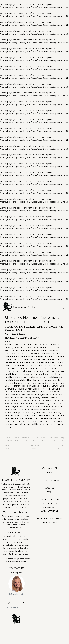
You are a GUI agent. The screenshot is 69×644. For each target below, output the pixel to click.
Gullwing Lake (50, 371)
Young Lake (59, 424)
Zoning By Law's (50, 523)
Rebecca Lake (39, 401)
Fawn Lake (9, 365)
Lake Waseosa (55, 421)
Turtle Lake (21, 421)
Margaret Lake (57, 383)
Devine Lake (10, 362)
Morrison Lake (31, 389)
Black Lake (31, 348)
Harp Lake (38, 374)
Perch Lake (23, 398)
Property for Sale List (50, 480)
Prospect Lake (25, 401)
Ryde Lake (51, 404)
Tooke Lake (43, 418)
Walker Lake (43, 421)
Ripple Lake (19, 404)
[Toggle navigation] (62, 307)
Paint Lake (25, 395)
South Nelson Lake (48, 409)
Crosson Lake (34, 359)
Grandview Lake (12, 371)
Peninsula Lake (11, 398)
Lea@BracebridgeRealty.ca (17, 603)
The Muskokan (50, 507)
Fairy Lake (59, 362)
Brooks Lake (10, 351)
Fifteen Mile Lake (22, 365)
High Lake (39, 377)
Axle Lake (19, 345)
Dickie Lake (21, 362)
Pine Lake (44, 398)
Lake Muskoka (44, 389)
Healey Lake (49, 374)
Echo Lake (50, 362)
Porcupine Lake (11, 401)
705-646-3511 (17, 598)
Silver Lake (25, 407)
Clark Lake (9, 356)
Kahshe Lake (10, 427)
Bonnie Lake (42, 348)
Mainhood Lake (43, 383)
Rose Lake (29, 404)
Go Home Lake (35, 368)
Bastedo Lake (39, 345)
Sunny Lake (14, 415)
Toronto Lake (54, 418)
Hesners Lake (29, 377)
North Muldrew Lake (26, 392)
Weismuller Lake (12, 424)
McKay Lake (20, 386)
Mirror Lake (9, 389)
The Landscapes (50, 503)
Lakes (50, 473)
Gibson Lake (10, 368)
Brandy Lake (53, 348)
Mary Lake (9, 386)
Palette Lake (36, 395)
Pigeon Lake (34, 398)
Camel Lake (53, 351)
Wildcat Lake (25, 424)
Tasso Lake (54, 415)
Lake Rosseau (40, 404)
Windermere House (50, 511)
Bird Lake (22, 348)
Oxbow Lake (15, 395)
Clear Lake (19, 356)
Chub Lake (46, 354)
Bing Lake (14, 348)
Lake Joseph (15, 380)
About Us (50, 488)
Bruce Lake (21, 351)
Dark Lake (45, 359)
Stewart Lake (46, 412)
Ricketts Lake (51, 401)
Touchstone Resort (50, 499)
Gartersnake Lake (55, 365)
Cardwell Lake (22, 354)
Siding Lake (14, 407)
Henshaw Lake (16, 377)
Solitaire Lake (15, 409)
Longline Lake (20, 383)
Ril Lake (61, 401)
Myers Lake (55, 389)
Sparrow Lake (11, 412)
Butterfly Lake (41, 351)
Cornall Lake (22, 359)
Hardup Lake (28, 374)
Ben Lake (50, 345)
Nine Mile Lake (11, 392)
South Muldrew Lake (31, 409)
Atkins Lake (9, 345)
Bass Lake (28, 345)
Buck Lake (30, 351)
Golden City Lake (50, 368)
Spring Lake (35, 412)
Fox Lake (33, 365)
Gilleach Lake (22, 368)
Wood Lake (48, 424)
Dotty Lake (40, 362)
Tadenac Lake (42, 415)
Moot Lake (19, 389)
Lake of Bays (27, 380)
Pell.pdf (8, 342)
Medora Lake (42, 386)
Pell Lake (46, 395)
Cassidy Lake (34, 354)
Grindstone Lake (27, 371)
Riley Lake (9, 404)
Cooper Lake (10, 359)
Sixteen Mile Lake (47, 407)
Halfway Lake (15, 374)
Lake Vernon (31, 421)
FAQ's (50, 492)
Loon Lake (31, 383)
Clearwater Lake (41, 356)
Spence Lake (23, 412)
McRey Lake (31, 386)
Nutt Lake (40, 392)
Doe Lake (30, 362)
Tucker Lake (10, 421)
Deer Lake (55, 359)
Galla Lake (42, 365)
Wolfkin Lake (37, 424)
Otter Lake (49, 392)
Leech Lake (38, 380)
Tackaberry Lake (28, 415)
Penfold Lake (56, 395)
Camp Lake (10, 354)
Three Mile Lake (16, 418)
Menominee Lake (56, 386)
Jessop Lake (50, 377)
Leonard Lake (50, 380)
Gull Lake (39, 371)
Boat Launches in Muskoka (50, 519)
